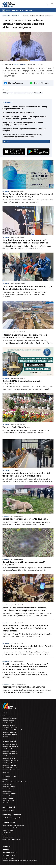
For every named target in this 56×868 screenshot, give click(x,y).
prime (16, 95)
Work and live (6, 805)
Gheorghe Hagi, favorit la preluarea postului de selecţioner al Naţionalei (28, 132)
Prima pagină (6, 16)
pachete (10, 95)
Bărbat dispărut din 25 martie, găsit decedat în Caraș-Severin (28, 552)
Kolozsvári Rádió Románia (10, 770)
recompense (24, 95)
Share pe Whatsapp (41, 85)
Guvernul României (8, 833)
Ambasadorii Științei (8, 803)
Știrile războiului (7, 794)
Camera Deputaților (8, 840)
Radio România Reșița (9, 761)
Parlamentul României (9, 835)
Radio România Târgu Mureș (10, 763)
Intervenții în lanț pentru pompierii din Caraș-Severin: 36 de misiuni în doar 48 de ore (28, 650)
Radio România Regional (9, 796)
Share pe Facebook (15, 85)
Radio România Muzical (9, 728)
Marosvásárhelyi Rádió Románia (11, 772)
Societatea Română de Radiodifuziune (13, 828)
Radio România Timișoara (10, 765)
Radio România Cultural (9, 725)
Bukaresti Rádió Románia (9, 768)
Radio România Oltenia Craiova (11, 756)
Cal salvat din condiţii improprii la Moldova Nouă (28, 508)
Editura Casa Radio (8, 787)
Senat (4, 837)
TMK (41, 95)
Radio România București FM (10, 749)
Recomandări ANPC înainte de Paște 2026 (28, 115)
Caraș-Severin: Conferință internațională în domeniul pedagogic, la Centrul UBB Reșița (28, 126)
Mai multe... (8, 144)
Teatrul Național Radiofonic (10, 737)
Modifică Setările (9, 858)
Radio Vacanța (7, 775)
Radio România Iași (8, 758)
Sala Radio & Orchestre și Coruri (11, 821)
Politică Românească (8, 792)
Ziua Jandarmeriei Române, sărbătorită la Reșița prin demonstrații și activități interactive (28, 278)
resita (31, 95)
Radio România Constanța (10, 754)
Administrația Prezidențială (10, 830)
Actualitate (16, 16)
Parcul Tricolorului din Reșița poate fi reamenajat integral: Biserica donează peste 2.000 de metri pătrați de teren (28, 631)
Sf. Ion (36, 95)
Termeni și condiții (9, 855)
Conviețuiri (5, 782)
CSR (5, 95)
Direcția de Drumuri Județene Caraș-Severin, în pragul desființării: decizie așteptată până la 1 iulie (28, 138)
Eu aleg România (7, 798)
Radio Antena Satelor (8, 723)
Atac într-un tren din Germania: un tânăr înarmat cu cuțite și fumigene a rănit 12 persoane (28, 110)
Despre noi (7, 849)
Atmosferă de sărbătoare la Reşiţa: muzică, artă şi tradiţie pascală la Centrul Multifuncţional (28, 464)
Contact (6, 852)
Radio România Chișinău (9, 735)
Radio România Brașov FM (10, 747)
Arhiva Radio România (9, 789)
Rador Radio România (8, 813)
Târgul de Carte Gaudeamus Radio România (14, 785)
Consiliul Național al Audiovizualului (12, 842)
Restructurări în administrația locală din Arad (28, 690)
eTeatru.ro (5, 739)
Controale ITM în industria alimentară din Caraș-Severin (28, 371)
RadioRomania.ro (7, 719)
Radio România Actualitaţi (10, 721)
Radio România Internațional (10, 730)
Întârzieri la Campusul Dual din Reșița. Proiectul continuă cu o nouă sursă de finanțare (28, 325)
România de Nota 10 (8, 801)
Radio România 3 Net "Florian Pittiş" (12, 732)
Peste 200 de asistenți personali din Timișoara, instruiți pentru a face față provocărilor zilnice (28, 598)
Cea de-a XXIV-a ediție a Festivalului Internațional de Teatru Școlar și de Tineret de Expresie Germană (28, 120)
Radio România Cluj (8, 752)
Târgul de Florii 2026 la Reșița (28, 416)
